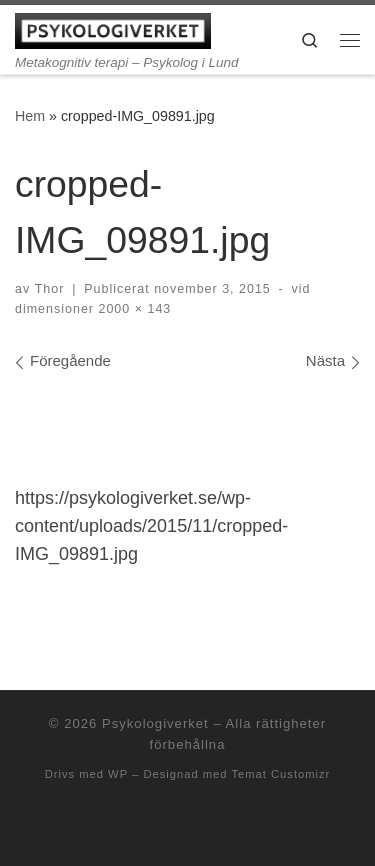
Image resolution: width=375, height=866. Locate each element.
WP (118, 774)
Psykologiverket (155, 723)
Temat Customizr (280, 774)
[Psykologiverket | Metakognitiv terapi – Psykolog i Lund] (113, 29)
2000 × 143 (132, 309)
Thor (50, 289)
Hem (30, 116)
